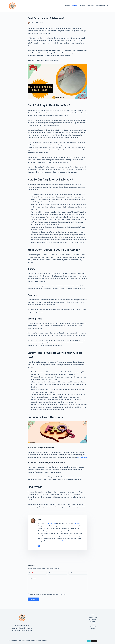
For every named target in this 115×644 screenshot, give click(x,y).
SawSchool (14, 640)
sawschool (79, 523)
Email (51, 573)
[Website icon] (39, 546)
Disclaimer (93, 624)
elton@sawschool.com (24, 631)
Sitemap (93, 628)
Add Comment (33, 579)
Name (31, 573)
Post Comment (33, 599)
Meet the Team (93, 619)
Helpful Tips (82, 6)
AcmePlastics (82, 457)
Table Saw (75, 6)
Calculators (91, 6)
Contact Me (93, 622)
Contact (65, 541)
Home (93, 615)
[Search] (108, 6)
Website (72, 573)
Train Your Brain (100, 6)
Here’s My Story (93, 617)
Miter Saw (67, 6)
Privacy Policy (93, 626)
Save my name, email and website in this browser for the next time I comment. (48, 594)
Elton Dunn (52, 523)
